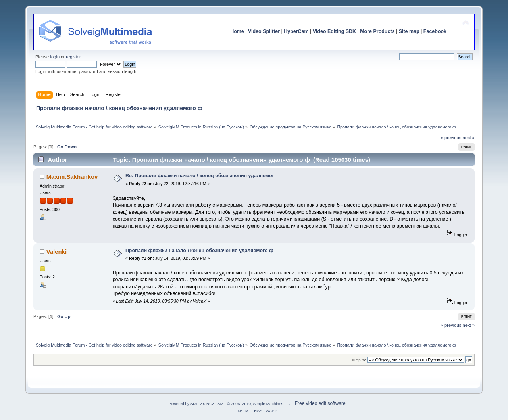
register (73, 57)
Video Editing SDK (334, 31)
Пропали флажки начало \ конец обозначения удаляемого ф (199, 251)
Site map (409, 31)
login (55, 57)
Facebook (435, 31)
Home (237, 31)
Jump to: (359, 360)
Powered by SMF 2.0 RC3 (191, 404)
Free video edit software (320, 403)
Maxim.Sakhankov (72, 177)
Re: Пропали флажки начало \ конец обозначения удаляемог (200, 176)
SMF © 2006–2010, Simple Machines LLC (254, 404)
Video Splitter (264, 31)
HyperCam (296, 31)
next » (469, 138)
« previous (451, 138)
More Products (377, 31)
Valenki (57, 252)
